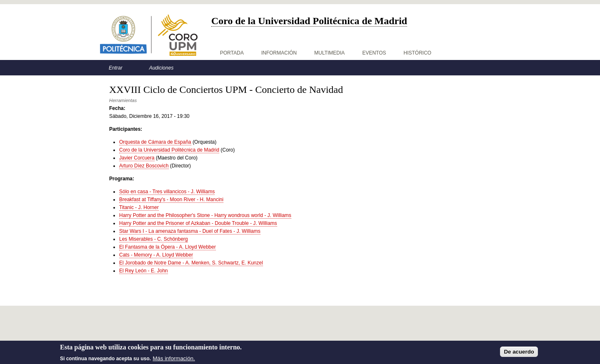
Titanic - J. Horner (139, 207)
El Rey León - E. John (144, 271)
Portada (232, 53)
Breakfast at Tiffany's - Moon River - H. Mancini (171, 199)
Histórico (418, 53)
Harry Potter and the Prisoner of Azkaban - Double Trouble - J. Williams (198, 223)
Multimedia (329, 53)
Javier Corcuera (137, 158)
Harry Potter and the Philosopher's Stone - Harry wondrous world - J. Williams (205, 215)
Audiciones (161, 68)
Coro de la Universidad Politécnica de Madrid (169, 150)
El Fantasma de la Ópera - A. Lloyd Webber (167, 247)
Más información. (174, 360)
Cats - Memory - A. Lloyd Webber (156, 255)
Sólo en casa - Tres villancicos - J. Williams (167, 192)
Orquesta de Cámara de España (155, 142)
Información (279, 53)
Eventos (374, 53)
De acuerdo (519, 353)
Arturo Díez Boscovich (144, 166)
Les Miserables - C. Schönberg (154, 239)
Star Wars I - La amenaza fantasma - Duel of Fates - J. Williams (190, 231)
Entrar (116, 68)
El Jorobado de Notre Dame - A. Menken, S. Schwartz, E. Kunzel (191, 263)
